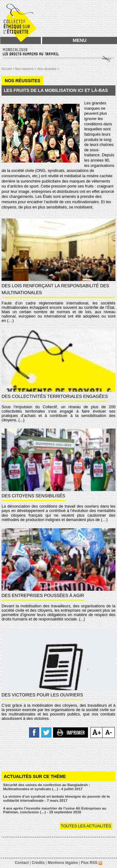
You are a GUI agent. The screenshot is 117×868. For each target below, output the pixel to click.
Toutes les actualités (86, 826)
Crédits (38, 863)
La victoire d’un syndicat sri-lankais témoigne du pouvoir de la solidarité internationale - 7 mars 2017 (56, 798)
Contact (22, 863)
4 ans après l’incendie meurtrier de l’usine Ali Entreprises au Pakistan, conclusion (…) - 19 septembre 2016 (55, 810)
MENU (80, 40)
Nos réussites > (48, 69)
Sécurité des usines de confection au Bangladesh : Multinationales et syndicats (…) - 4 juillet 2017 (46, 787)
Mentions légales (63, 863)
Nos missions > (26, 69)
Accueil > (8, 69)
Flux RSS (92, 863)
